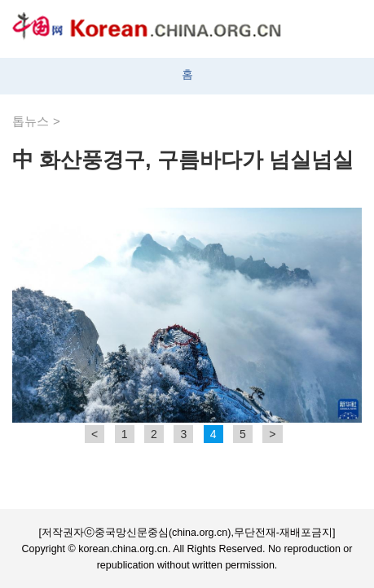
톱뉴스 (31, 121)
